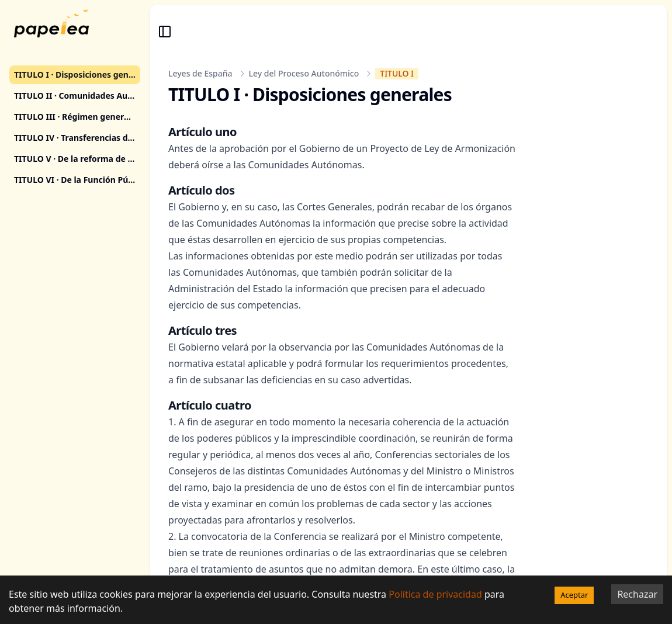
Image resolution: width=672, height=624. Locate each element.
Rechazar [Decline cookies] (637, 594)
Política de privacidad (435, 594)
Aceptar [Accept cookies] (574, 595)
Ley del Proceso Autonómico (304, 73)
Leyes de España (200, 73)
